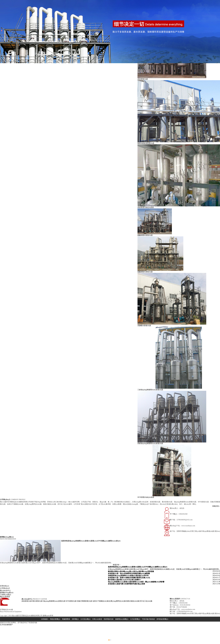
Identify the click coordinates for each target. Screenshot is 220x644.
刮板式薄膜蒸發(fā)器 (85, 601)
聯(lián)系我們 (5, 597)
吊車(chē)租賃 (97, 619)
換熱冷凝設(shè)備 (133, 601)
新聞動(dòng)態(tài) (7, 593)
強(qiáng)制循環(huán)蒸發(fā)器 (54, 601)
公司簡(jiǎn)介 (5, 588)
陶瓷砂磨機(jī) (55, 619)
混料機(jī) (75, 619)
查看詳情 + (216, 506)
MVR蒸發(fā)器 (71, 601)
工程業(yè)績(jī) (5, 595)
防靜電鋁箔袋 (109, 619)
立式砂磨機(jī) (135, 619)
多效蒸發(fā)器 (27, 601)
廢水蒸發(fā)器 (37, 601)
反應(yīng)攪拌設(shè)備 (117, 601)
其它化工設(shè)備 (146, 601)
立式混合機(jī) (85, 619)
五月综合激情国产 (6, 625)
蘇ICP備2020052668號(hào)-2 (210, 616)
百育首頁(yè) (5, 586)
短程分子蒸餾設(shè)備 (101, 601)
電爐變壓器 (66, 619)
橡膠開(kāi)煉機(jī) (122, 619)
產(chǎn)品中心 (5, 591)
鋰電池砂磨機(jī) (162, 619)
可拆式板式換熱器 (148, 619)
